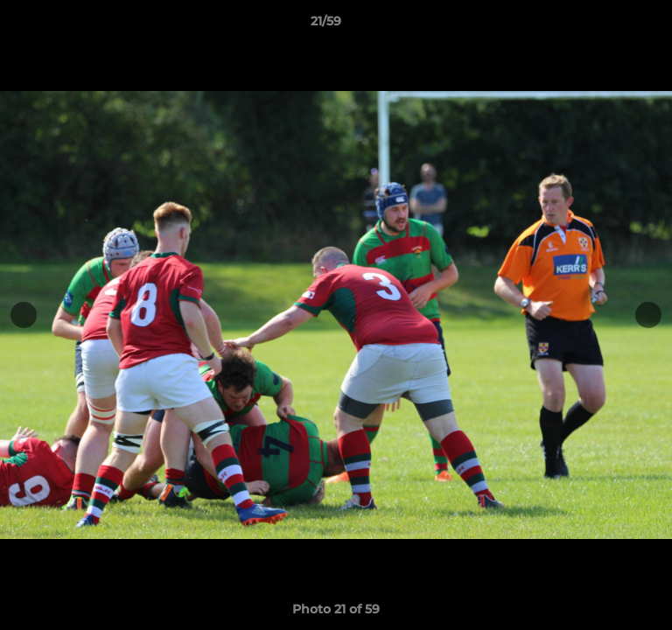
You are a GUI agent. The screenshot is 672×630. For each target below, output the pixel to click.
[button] (609, 25)
